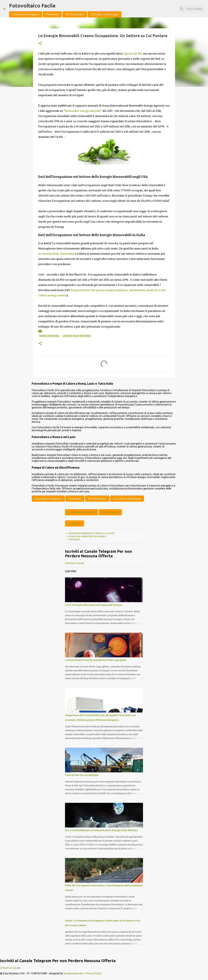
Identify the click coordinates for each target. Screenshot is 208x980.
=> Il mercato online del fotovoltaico (86, 536)
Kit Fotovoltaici (75, 14)
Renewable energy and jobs (83, 111)
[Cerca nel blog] (188, 9)
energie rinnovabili (49, 336)
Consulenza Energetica (26, 14)
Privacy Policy (94, 973)
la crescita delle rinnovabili (56, 254)
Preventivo (52, 14)
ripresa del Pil (132, 54)
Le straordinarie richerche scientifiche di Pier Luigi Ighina (96, 660)
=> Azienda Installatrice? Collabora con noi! (90, 533)
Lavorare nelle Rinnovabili (77, 336)
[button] (40, 44)
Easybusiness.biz (74, 973)
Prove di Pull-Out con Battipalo (82, 775)
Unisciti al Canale (75, 563)
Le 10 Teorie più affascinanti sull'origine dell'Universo (94, 605)
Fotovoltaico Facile (32, 6)
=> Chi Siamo (73, 539)
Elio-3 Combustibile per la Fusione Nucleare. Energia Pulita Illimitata (101, 830)
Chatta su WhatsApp (104, 14)
